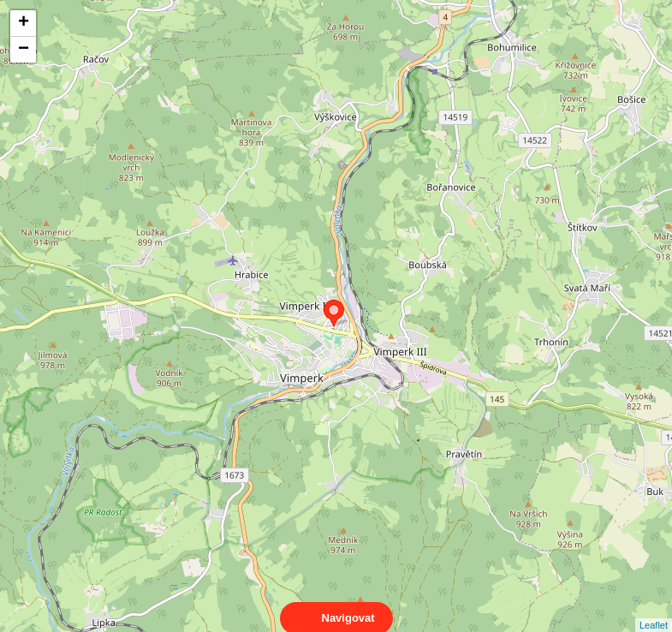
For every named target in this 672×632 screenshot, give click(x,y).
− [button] (24, 50)
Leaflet (654, 610)
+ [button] (24, 23)
